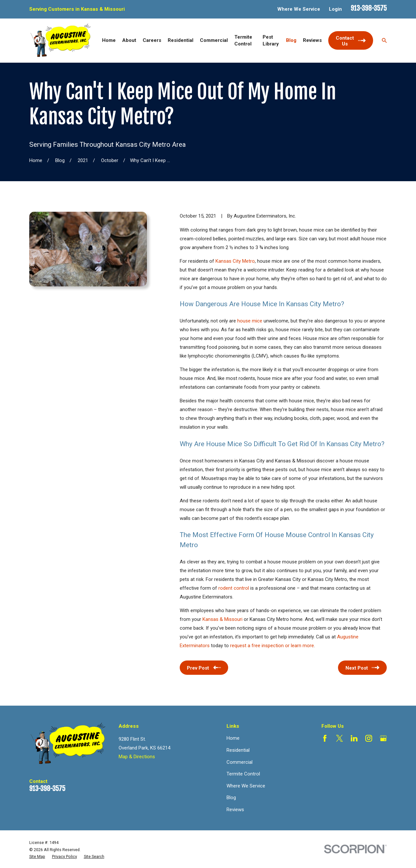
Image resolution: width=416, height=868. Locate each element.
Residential (238, 750)
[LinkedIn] (354, 738)
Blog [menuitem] (291, 40)
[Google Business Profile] (383, 738)
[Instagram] (369, 738)
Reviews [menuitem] (312, 40)
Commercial (240, 762)
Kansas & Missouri (222, 619)
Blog (231, 798)
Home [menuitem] (109, 40)
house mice (250, 321)
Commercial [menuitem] (214, 40)
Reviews (235, 810)
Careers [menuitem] (152, 40)
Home (233, 738)
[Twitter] (339, 738)
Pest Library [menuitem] (271, 40)
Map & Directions (137, 757)
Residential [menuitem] (181, 40)
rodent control (234, 588)
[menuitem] (37, 857)
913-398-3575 (369, 8)
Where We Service (299, 9)
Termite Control (243, 774)
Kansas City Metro (235, 261)
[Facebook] (325, 738)
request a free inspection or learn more (272, 646)
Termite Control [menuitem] (243, 40)
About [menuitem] (129, 40)
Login (335, 9)
